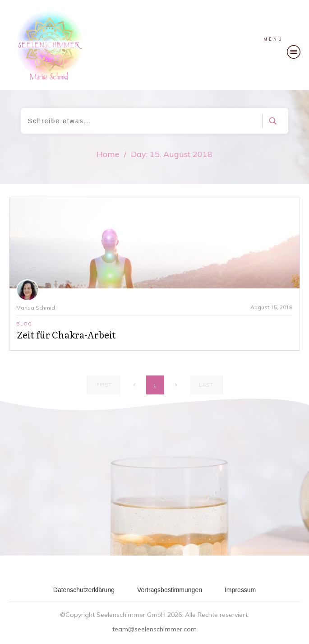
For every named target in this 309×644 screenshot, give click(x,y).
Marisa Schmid (36, 308)
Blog (24, 324)
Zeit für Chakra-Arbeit (66, 334)
